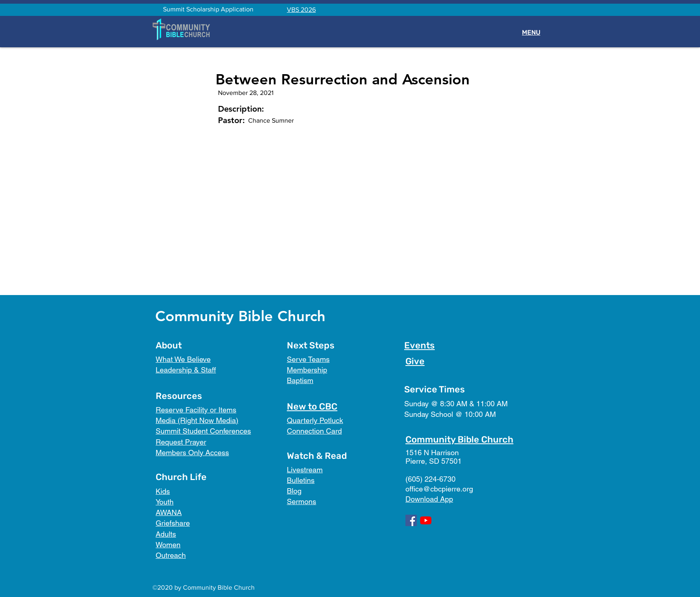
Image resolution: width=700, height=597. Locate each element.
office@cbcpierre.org (439, 489)
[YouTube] (426, 520)
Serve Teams (308, 359)
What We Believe (183, 359)
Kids (163, 491)
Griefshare (173, 523)
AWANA (169, 512)
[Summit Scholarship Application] (208, 10)
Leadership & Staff (186, 370)
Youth (165, 502)
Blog (294, 491)
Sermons (302, 501)
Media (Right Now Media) (197, 420)
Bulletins (301, 480)
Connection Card (314, 431)
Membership (307, 370)
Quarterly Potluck (315, 420)
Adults (166, 534)
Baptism (300, 380)
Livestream (305, 470)
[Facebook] (411, 520)
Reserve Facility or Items (196, 410)
